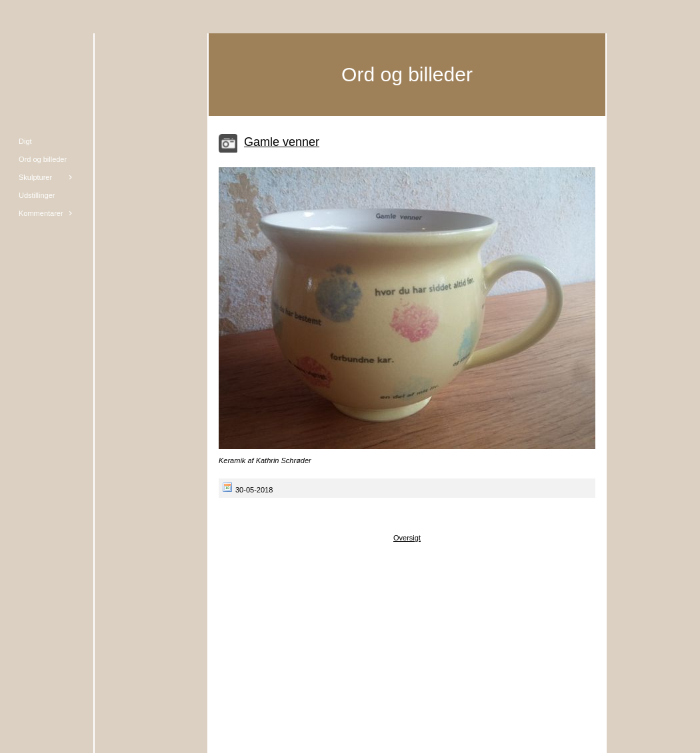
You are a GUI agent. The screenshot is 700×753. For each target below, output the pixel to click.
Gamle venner (282, 142)
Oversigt (407, 538)
